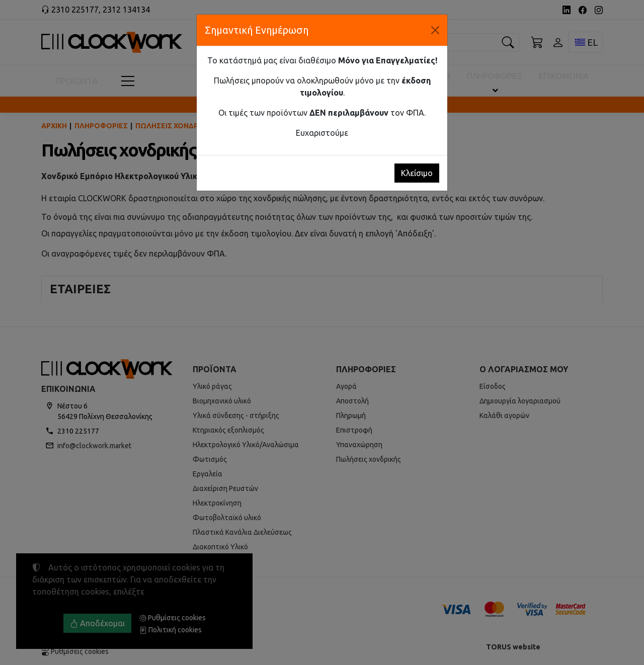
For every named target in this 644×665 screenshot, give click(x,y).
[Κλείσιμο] (435, 30)
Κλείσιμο (417, 173)
